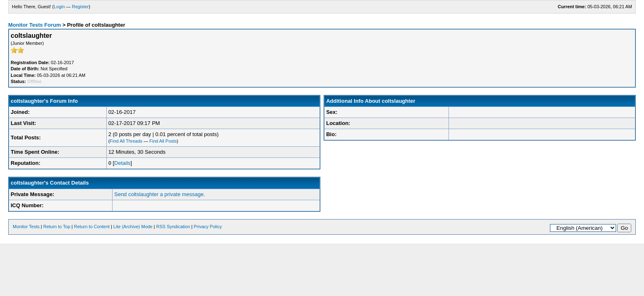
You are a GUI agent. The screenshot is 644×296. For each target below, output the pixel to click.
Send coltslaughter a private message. (160, 194)
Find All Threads (126, 141)
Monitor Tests (26, 227)
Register (80, 7)
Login (59, 7)
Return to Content (92, 227)
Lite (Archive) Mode (133, 227)
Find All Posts (163, 141)
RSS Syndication (173, 227)
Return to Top (57, 227)
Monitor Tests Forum (34, 25)
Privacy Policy (208, 227)
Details (122, 163)
